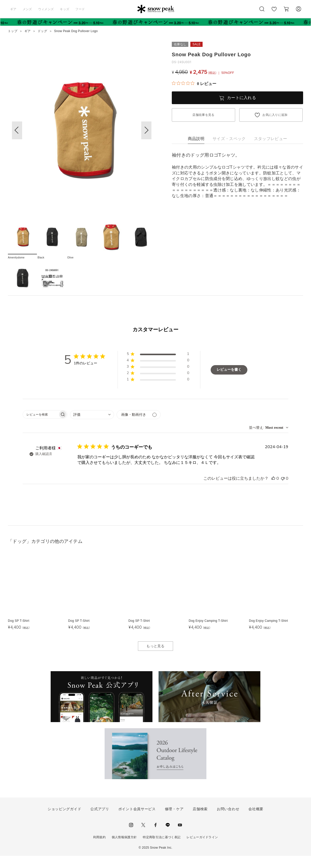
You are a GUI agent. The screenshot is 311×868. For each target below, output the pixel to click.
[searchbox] (40, 427)
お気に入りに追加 (275, 115)
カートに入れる (242, 98)
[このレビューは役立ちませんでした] (283, 491)
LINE (168, 837)
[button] (146, 130)
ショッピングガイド (64, 821)
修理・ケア (174, 821)
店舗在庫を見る (203, 115)
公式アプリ (100, 821)
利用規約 (99, 849)
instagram (131, 837)
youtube (180, 837)
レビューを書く (229, 382)
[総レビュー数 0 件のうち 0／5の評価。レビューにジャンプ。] (194, 84)
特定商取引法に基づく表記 (162, 849)
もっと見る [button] (155, 658)
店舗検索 (200, 821)
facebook (155, 837)
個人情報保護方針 (124, 849)
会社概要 (256, 821)
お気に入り (274, 12)
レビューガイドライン (202, 849)
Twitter (143, 837)
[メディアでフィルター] (139, 427)
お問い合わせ (228, 821)
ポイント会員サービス (137, 821)
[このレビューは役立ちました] (273, 491)
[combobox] (92, 427)
